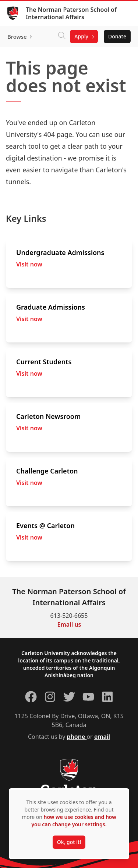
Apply (81, 36)
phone (77, 737)
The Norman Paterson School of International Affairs (71, 13)
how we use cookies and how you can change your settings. (74, 821)
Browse (17, 37)
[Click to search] (62, 37)
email (102, 737)
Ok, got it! (69, 842)
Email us (69, 624)
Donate (117, 36)
